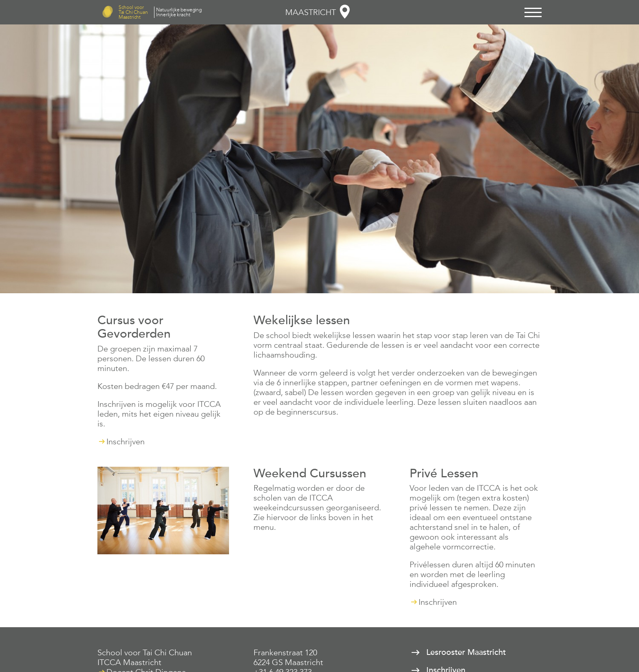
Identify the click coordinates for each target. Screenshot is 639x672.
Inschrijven (126, 441)
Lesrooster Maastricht (466, 652)
